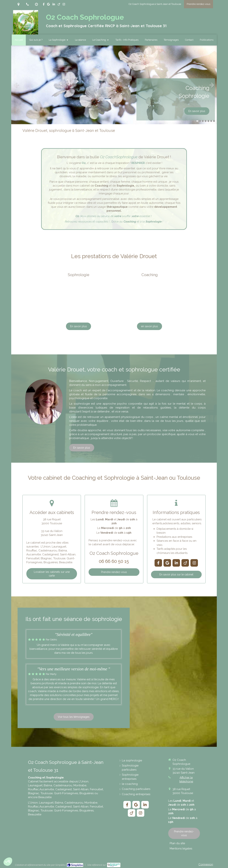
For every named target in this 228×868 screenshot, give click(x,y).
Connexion (206, 864)
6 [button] (211, 121)
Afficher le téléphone (186, 779)
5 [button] (208, 121)
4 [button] (206, 121)
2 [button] (200, 121)
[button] (8, 862)
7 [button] (214, 121)
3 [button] (203, 121)
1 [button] (197, 121)
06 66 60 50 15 (114, 561)
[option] (114, 85)
